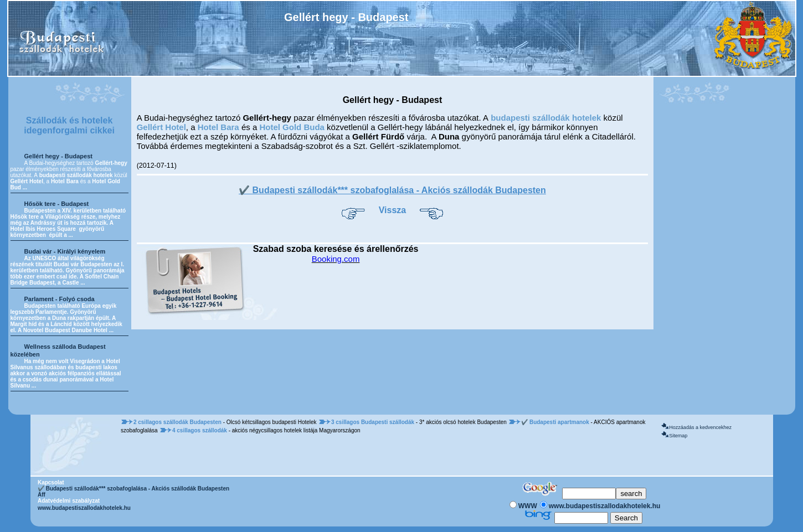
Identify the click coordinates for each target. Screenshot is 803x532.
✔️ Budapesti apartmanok (556, 422)
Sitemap (678, 436)
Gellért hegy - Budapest (58, 156)
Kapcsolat (51, 482)
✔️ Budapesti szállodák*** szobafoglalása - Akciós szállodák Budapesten (392, 190)
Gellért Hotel (161, 127)
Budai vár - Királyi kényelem (65, 251)
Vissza (393, 210)
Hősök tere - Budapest (57, 204)
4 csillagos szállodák (200, 430)
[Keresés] (589, 494)
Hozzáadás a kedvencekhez (700, 427)
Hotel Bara (218, 127)
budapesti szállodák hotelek (546, 118)
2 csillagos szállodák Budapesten (178, 422)
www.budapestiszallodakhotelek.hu (84, 508)
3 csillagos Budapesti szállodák (374, 422)
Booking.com (336, 259)
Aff (42, 495)
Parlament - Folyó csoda (60, 299)
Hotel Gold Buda (292, 127)
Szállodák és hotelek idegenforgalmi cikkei (69, 125)
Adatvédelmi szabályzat (69, 501)
